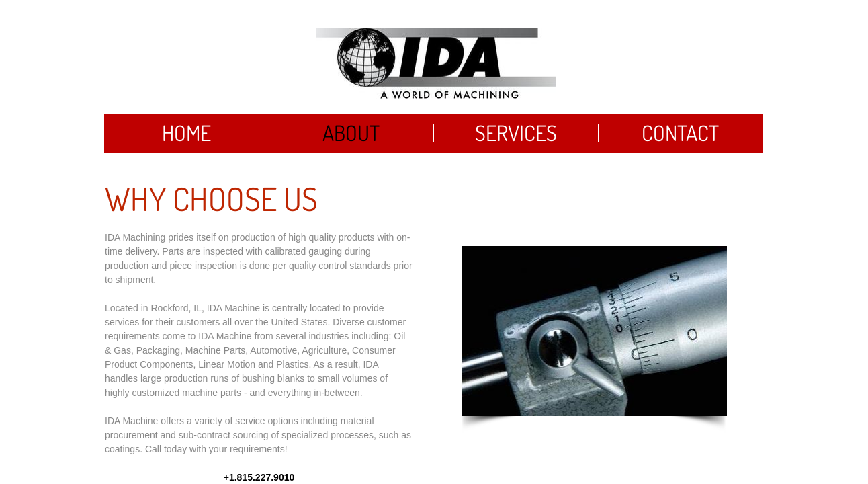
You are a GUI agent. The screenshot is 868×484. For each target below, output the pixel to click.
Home (186, 133)
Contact (680, 133)
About (351, 133)
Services (516, 133)
